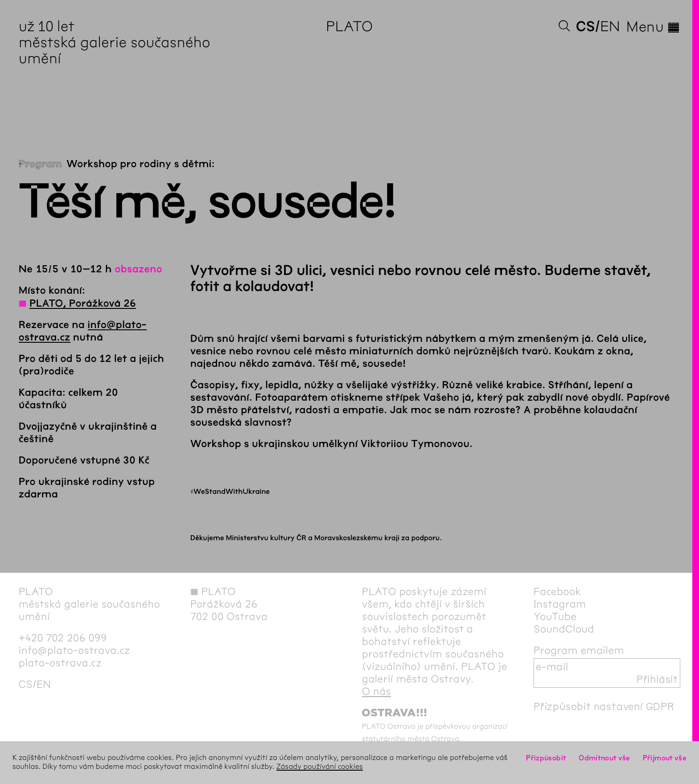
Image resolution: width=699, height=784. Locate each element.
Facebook (557, 591)
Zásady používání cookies (320, 767)
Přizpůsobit (546, 758)
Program (40, 164)
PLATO (349, 27)
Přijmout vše (665, 758)
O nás (376, 691)
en (610, 27)
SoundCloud (564, 629)
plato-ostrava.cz (60, 663)
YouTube (555, 616)
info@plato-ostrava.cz (74, 650)
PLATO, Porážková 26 (83, 304)
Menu (653, 27)
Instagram (560, 604)
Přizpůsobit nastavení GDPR (604, 706)
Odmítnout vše (604, 758)
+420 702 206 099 (63, 638)
